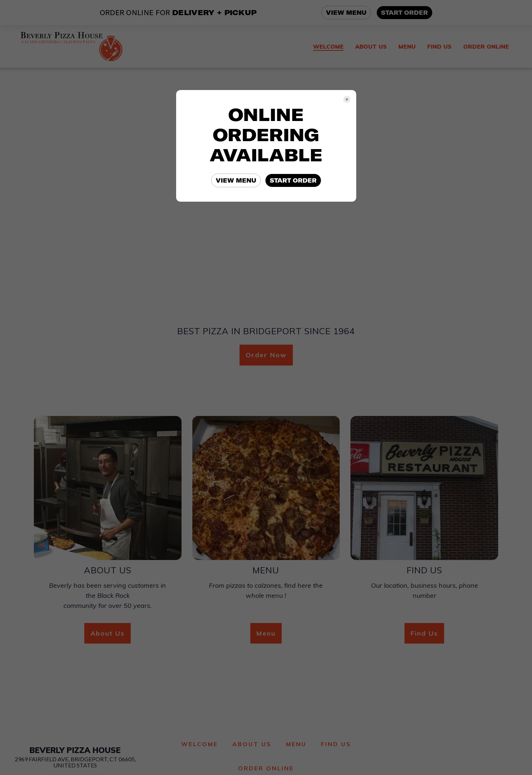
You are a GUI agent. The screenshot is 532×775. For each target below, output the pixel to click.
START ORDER (293, 180)
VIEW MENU (236, 180)
